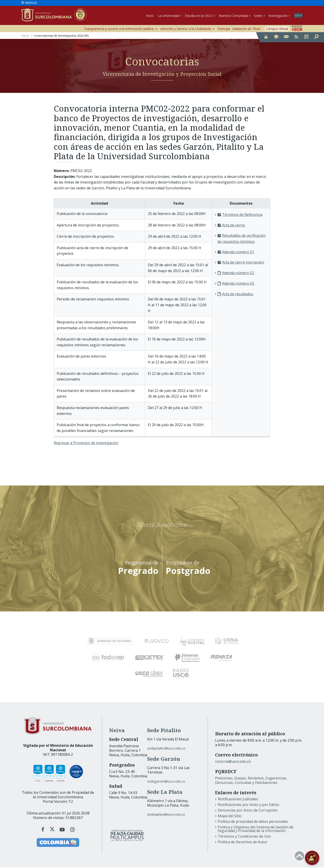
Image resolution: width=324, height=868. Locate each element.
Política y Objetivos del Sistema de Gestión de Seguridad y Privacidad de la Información (255, 830)
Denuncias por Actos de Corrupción (248, 811)
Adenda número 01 (238, 253)
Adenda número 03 (238, 284)
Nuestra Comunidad (235, 16)
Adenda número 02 (238, 273)
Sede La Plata (165, 793)
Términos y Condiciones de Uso (244, 837)
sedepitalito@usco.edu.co (166, 749)
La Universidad (170, 16)
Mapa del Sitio (230, 817)
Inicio (150, 16)
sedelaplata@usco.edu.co (166, 815)
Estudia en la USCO (200, 16)
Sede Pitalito (164, 731)
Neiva (117, 731)
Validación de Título (246, 29)
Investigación (279, 16)
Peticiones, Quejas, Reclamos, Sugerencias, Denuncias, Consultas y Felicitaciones (251, 781)
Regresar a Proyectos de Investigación (86, 444)
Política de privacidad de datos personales (253, 822)
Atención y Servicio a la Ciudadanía (187, 29)
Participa (224, 29)
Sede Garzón (164, 759)
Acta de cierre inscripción (243, 263)
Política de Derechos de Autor (243, 843)
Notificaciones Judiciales (238, 800)
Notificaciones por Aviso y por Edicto (249, 805)
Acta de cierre (233, 226)
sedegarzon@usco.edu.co (166, 782)
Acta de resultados (238, 295)
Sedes (260, 16)
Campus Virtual (277, 29)
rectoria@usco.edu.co (233, 762)
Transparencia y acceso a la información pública (120, 29)
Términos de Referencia (242, 215)
